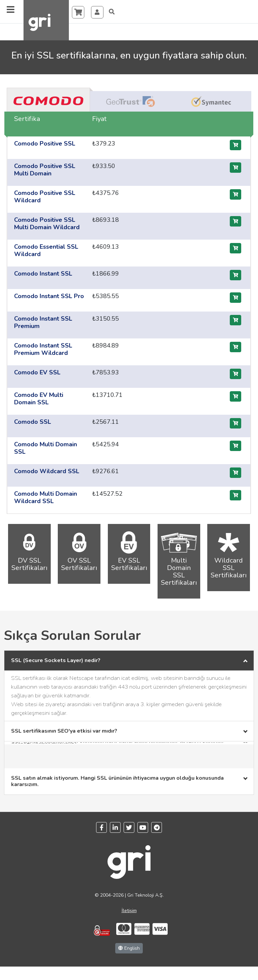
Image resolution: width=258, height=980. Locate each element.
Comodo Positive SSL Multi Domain (45, 170)
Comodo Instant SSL (43, 274)
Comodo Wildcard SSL (47, 471)
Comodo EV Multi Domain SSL (39, 399)
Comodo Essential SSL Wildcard (46, 250)
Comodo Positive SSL (45, 144)
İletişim (129, 911)
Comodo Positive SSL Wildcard (45, 197)
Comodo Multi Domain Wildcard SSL (46, 497)
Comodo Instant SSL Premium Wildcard (43, 349)
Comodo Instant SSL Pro (49, 296)
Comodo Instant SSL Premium (43, 322)
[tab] (48, 100)
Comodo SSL (33, 422)
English (129, 948)
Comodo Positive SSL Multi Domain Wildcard (47, 223)
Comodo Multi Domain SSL (46, 448)
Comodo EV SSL (37, 372)
